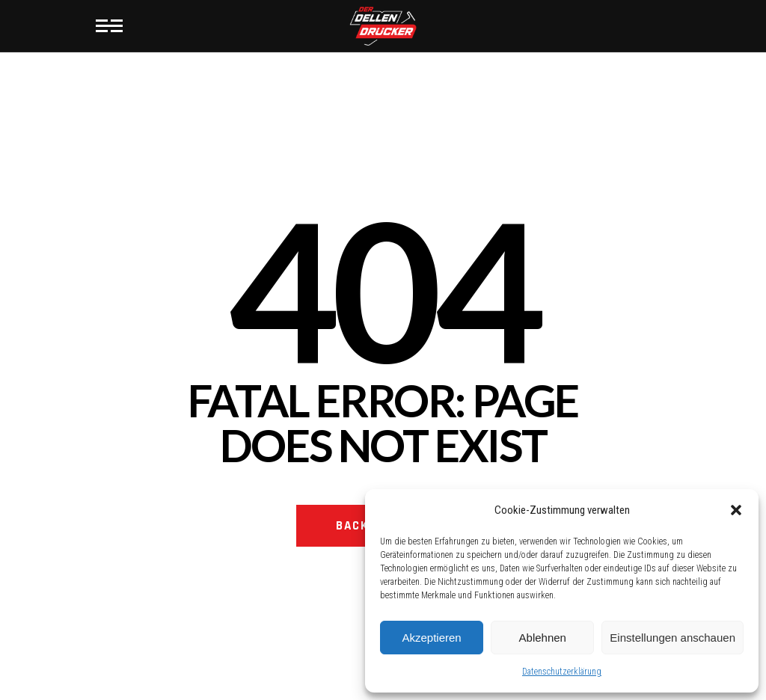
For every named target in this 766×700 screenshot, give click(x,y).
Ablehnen (543, 638)
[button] (736, 510)
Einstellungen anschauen (672, 638)
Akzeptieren (431, 638)
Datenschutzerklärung (562, 672)
